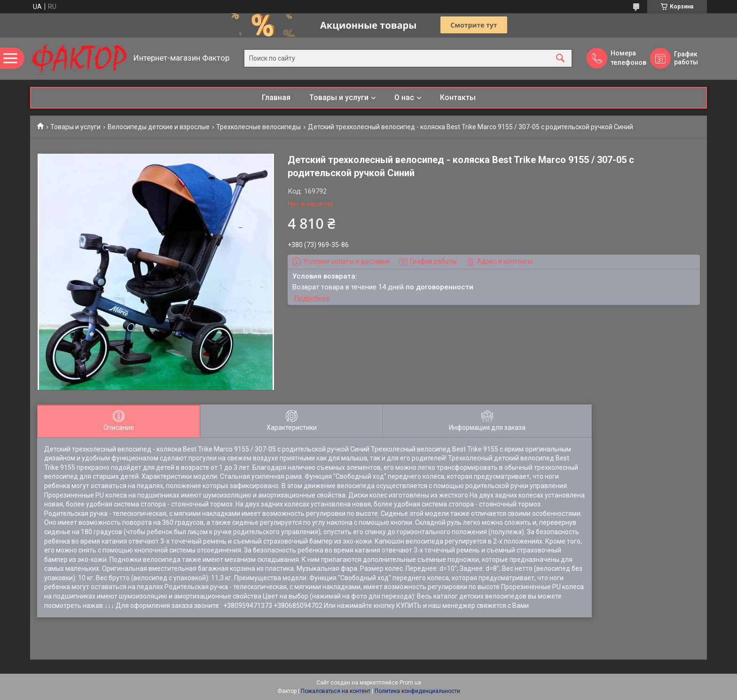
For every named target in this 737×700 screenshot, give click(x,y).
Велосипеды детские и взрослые (159, 127)
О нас (404, 97)
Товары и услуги (339, 97)
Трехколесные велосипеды (259, 127)
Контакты (458, 97)
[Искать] (560, 58)
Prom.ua (410, 683)
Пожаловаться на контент (336, 691)
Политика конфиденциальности (417, 691)
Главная (276, 97)
